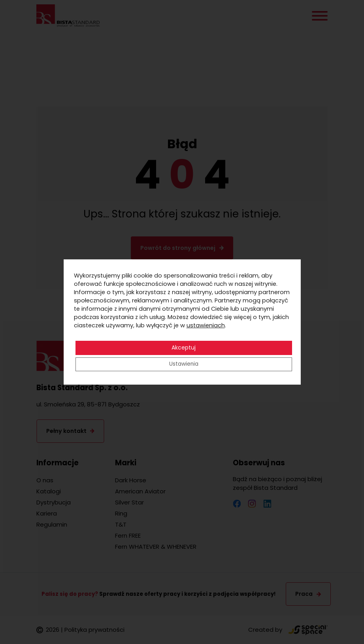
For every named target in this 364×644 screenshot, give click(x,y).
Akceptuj (184, 348)
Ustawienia (184, 364)
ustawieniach (206, 325)
